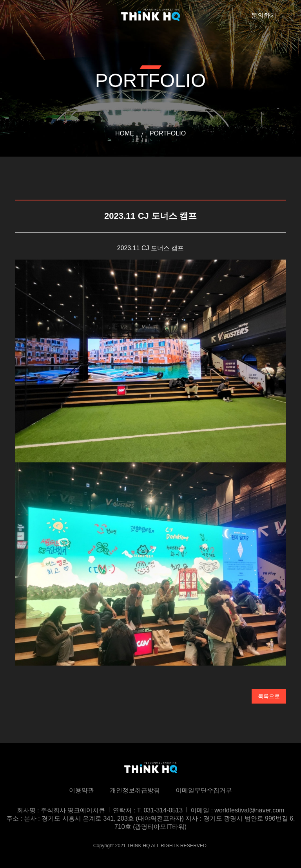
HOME (125, 133)
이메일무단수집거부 (204, 790)
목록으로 (269, 696)
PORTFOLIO (168, 133)
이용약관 (82, 790)
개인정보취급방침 (135, 790)
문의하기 (264, 15)
